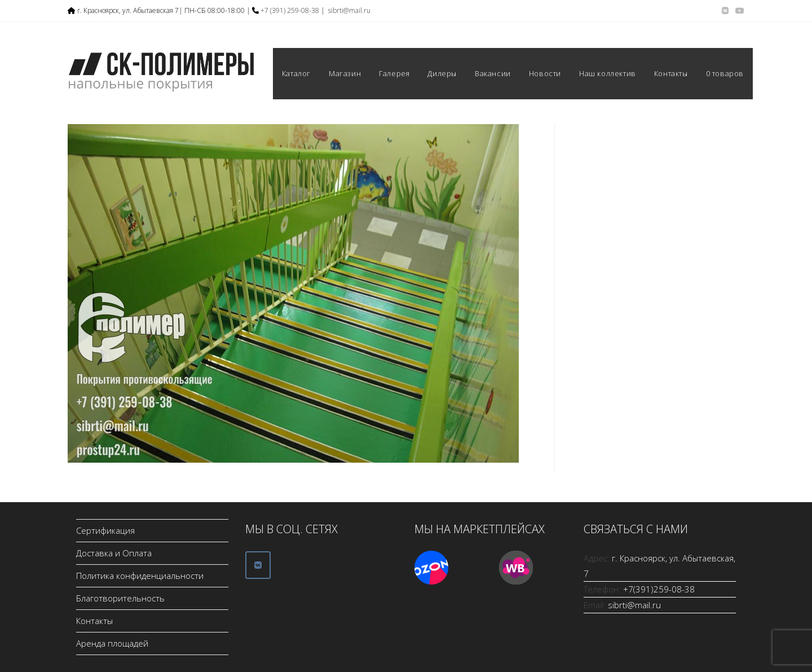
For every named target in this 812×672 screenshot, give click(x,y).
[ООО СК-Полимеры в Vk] (258, 565)
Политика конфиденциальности (140, 576)
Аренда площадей (112, 643)
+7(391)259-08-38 (659, 589)
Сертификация (105, 530)
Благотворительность (120, 598)
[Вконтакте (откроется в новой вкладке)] (725, 11)
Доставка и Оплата (114, 553)
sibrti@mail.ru (349, 10)
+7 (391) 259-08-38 (290, 10)
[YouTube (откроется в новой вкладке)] (738, 11)
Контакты (94, 621)
